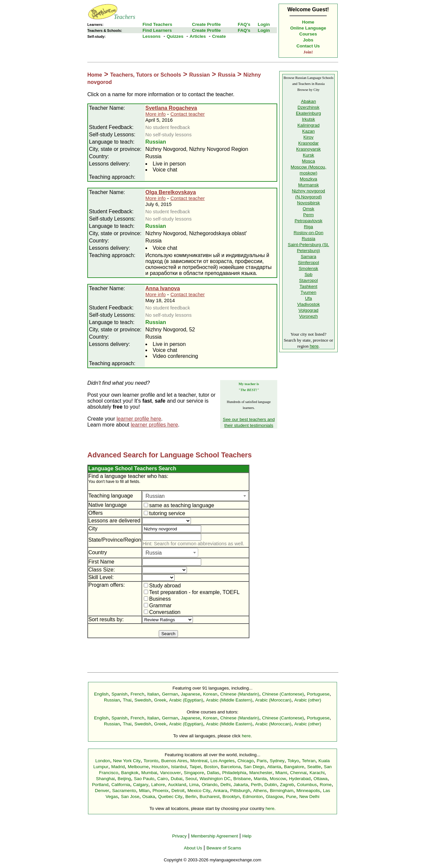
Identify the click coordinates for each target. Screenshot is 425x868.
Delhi (225, 785)
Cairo (163, 779)
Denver (102, 791)
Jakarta (241, 785)
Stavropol (308, 280)
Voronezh (308, 316)
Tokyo (293, 761)
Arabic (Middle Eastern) (229, 700)
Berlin (191, 797)
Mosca (308, 161)
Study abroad (162, 586)
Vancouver (170, 773)
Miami (281, 773)
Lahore (158, 785)
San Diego (254, 767)
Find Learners (157, 30)
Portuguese (318, 694)
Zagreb (287, 785)
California (121, 785)
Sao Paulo (144, 779)
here (314, 346)
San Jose (130, 797)
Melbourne (138, 767)
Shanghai (105, 779)
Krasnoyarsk (308, 149)
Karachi (317, 773)
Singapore (194, 773)
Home (308, 22)
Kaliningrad (309, 125)
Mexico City (199, 791)
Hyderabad (300, 779)
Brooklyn (231, 797)
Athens (260, 791)
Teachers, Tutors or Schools (146, 75)
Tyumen (308, 292)
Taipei (195, 767)
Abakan (308, 101)
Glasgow (274, 797)
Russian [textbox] (155, 496)
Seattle (314, 767)
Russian (200, 75)
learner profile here (139, 419)
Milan (144, 791)
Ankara (220, 791)
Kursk (308, 155)
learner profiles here (154, 425)
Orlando (209, 785)
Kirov (308, 137)
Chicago (246, 761)
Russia (226, 75)
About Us (193, 848)
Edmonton (253, 797)
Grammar (158, 605)
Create (219, 36)
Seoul (191, 779)
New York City (127, 761)
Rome (326, 785)
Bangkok (130, 773)
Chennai (298, 773)
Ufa (309, 298)
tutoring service (165, 513)
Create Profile (206, 24)
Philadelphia (234, 773)
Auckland (177, 785)
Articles (198, 36)
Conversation (162, 612)
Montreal (199, 761)
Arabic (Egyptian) (186, 700)
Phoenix (160, 791)
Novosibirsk (309, 203)
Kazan (308, 131)
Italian (153, 694)
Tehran (309, 761)
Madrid (118, 767)
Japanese (191, 694)
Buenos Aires (174, 761)
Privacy (179, 836)
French (137, 694)
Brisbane (242, 779)
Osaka (149, 797)
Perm (308, 215)
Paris (262, 761)
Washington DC (215, 779)
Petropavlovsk (308, 221)
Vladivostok (308, 304)
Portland (100, 785)
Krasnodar (308, 143)
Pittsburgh (240, 791)
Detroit (178, 791)
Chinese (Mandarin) (240, 694)
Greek (160, 700)
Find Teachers (157, 24)
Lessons (151, 36)
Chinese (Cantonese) (283, 694)
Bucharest (210, 797)
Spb (308, 274)
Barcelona (231, 767)
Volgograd (308, 310)
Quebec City (170, 797)
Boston (211, 767)
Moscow (278, 779)
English (101, 694)
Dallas (213, 773)
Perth (256, 785)
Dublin (271, 785)
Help (247, 836)
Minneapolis (308, 791)
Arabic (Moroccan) (273, 700)
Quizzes (175, 36)
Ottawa (320, 779)
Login (264, 24)
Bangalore (294, 767)
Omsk (309, 209)
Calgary (141, 785)
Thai (127, 700)
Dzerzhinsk (308, 107)
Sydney (277, 761)
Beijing (124, 779)
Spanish (120, 694)
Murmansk (308, 185)
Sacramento (124, 791)
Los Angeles (223, 761)
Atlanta (274, 767)
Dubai (176, 779)
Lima (194, 785)
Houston (160, 767)
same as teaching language (179, 505)
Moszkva (309, 179)
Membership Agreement (214, 836)
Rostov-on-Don (308, 233)
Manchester (261, 773)
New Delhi (309, 797)
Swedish (143, 700)
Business (157, 599)
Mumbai (149, 773)
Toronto (151, 761)
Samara (309, 257)
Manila (260, 779)
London (103, 761)
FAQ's (244, 24)
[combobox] (195, 496)
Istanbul (179, 767)
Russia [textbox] (154, 553)
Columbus (307, 785)
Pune (291, 797)
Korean (210, 694)
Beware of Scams (224, 848)
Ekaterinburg (308, 113)
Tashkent (308, 286)
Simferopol (308, 263)
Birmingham (282, 791)
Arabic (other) (308, 700)
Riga (308, 227)
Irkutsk (308, 119)
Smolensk (309, 268)
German (170, 694)
